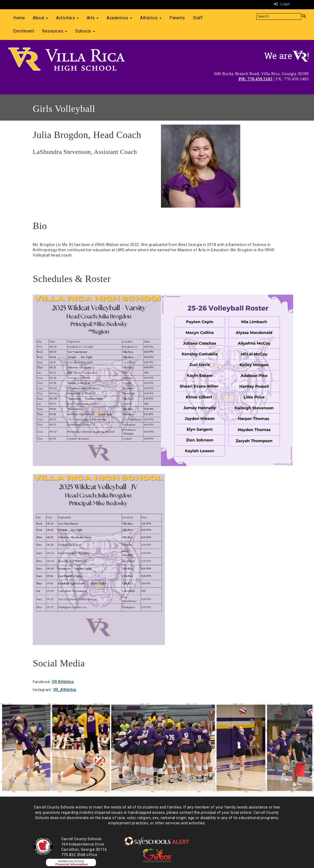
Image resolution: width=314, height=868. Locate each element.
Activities (67, 18)
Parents (177, 18)
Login (282, 4)
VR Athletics (63, 682)
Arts (93, 18)
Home (19, 18)
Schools (85, 31)
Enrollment (24, 31)
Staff (198, 18)
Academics (119, 18)
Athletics (151, 18)
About (40, 18)
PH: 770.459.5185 (256, 79)
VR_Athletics (65, 690)
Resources (55, 31)
